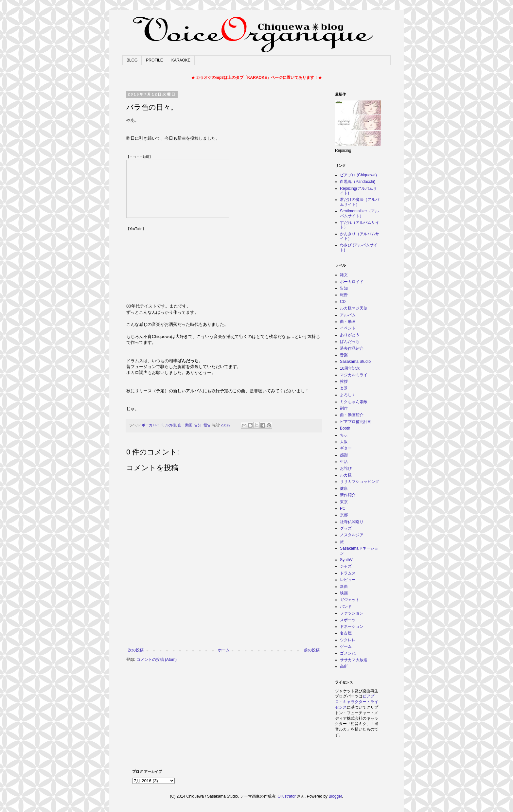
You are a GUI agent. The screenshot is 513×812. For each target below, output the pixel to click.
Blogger (335, 796)
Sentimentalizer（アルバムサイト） (359, 213)
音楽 (344, 355)
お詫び (346, 468)
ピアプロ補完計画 (356, 422)
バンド (346, 607)
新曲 (344, 587)
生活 (344, 462)
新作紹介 (348, 495)
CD (343, 302)
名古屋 (346, 633)
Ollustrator (286, 796)
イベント (348, 328)
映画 (344, 593)
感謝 (344, 455)
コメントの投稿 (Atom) (157, 660)
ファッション (352, 613)
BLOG (132, 60)
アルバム (348, 315)
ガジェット (350, 600)
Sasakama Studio (355, 362)
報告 (207, 425)
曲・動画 (185, 425)
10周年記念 (350, 368)
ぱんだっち (350, 342)
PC (343, 508)
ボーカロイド (152, 425)
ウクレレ (348, 640)
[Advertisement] (224, 630)
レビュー (348, 580)
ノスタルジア (352, 535)
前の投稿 (312, 650)
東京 (344, 502)
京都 (344, 515)
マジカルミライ (354, 375)
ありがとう (350, 335)
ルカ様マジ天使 (354, 308)
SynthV (346, 560)
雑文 (344, 275)
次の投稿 (136, 650)
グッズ (346, 528)
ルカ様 (171, 425)
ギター (346, 448)
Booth (345, 428)
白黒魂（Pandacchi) (358, 182)
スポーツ (348, 620)
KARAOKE (181, 60)
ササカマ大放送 (354, 660)
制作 (344, 408)
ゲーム (346, 646)
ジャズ (346, 566)
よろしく (348, 395)
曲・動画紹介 (352, 415)
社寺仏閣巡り (352, 522)
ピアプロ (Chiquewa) (358, 175)
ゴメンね (348, 653)
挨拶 (344, 381)
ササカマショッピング (360, 482)
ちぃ (344, 435)
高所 (344, 666)
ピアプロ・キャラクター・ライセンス (357, 702)
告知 (198, 425)
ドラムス (348, 573)
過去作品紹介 (352, 348)
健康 (344, 488)
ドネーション (352, 627)
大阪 (344, 442)
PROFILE (154, 60)
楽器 (344, 388)
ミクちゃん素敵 (354, 402)
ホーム (224, 650)
